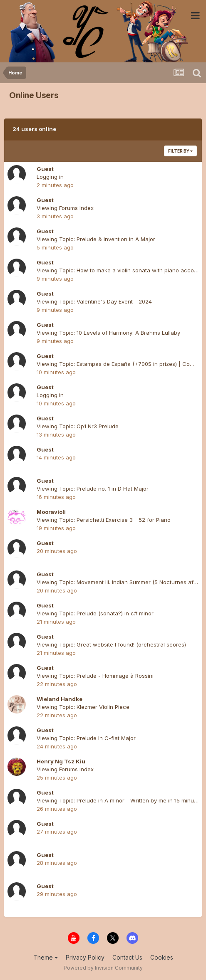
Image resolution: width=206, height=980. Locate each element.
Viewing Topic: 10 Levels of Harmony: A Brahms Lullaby (108, 333)
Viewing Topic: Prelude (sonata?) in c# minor (95, 613)
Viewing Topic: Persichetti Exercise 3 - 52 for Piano (104, 520)
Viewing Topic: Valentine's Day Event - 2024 (94, 301)
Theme (46, 957)
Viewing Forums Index (65, 208)
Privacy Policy (85, 957)
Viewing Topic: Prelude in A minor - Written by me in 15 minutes (119, 800)
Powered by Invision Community (103, 968)
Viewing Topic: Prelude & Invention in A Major (96, 239)
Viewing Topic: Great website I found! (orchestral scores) (111, 644)
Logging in (50, 177)
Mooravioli (51, 512)
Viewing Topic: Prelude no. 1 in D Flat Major (93, 489)
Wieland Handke (60, 699)
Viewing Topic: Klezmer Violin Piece (83, 707)
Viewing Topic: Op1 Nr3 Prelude (78, 426)
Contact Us (127, 957)
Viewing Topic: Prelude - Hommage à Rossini (95, 676)
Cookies (162, 957)
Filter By (180, 151)
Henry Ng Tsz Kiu (61, 761)
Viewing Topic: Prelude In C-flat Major (86, 738)
